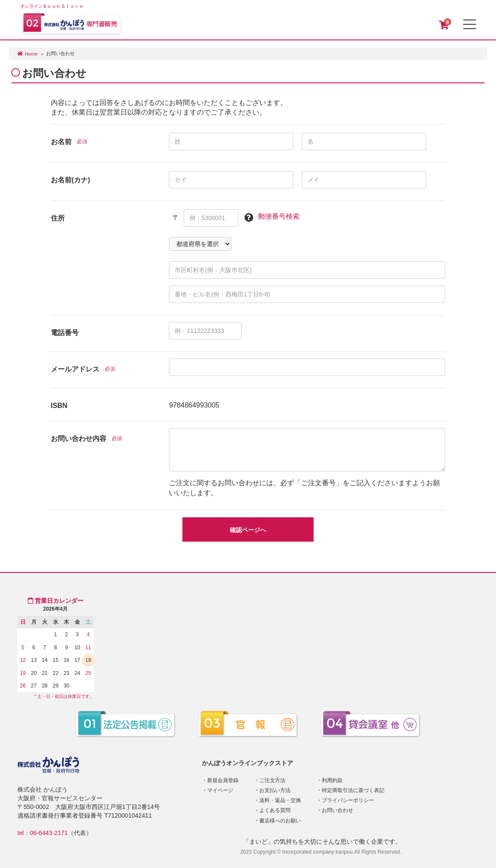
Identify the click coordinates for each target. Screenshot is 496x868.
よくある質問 (275, 810)
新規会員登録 (223, 780)
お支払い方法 (275, 790)
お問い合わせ (337, 810)
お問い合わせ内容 (79, 439)
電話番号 (65, 333)
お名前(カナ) (71, 180)
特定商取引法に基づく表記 (353, 790)
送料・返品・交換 (280, 800)
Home (31, 54)
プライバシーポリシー (348, 800)
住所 (58, 218)
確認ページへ (248, 530)
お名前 (61, 142)
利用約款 (332, 780)
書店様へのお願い (280, 821)
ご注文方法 (272, 780)
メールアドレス (75, 369)
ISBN (59, 406)
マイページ (220, 790)
